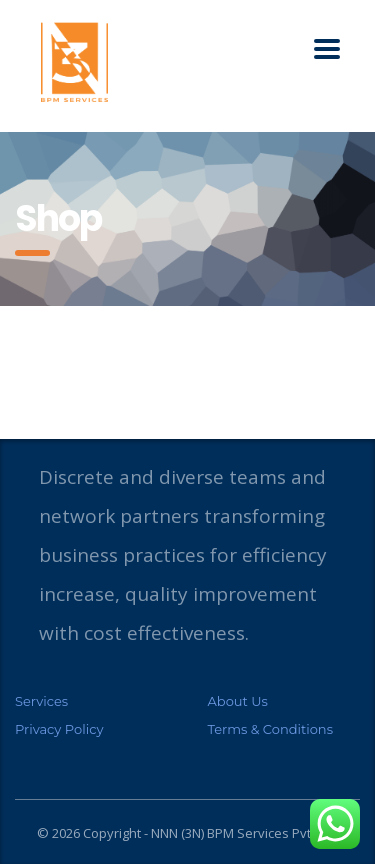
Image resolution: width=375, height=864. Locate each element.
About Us (238, 701)
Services (41, 701)
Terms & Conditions (270, 729)
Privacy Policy (59, 729)
